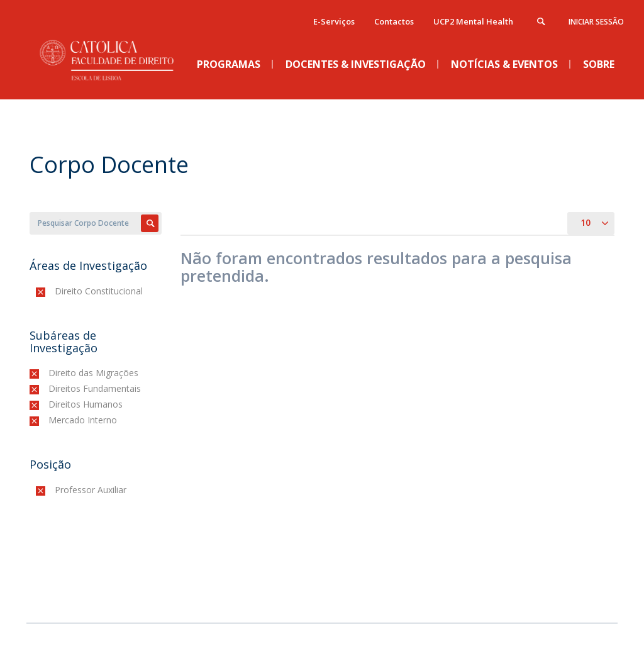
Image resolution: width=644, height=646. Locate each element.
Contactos (394, 21)
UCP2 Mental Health (473, 21)
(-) (58, 291)
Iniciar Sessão (596, 22)
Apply (150, 223)
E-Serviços (334, 21)
